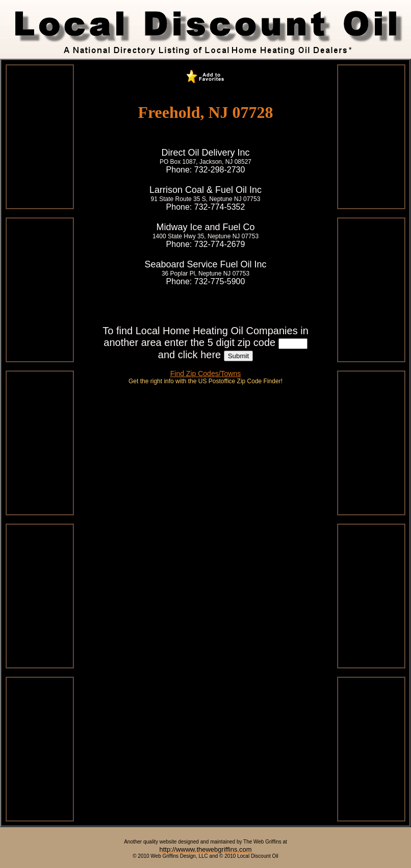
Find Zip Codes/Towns (206, 374)
